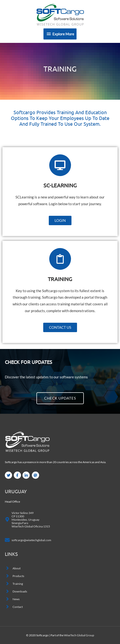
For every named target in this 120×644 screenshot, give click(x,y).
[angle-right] (13, 568)
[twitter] (9, 475)
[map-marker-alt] (27, 519)
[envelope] (28, 540)
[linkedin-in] (27, 475)
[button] (60, 220)
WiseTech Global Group (79, 635)
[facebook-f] (18, 475)
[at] (36, 475)
